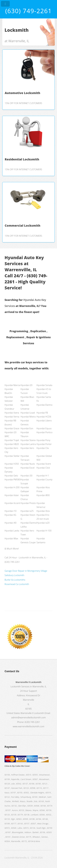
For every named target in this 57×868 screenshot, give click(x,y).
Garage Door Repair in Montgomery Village (26, 571)
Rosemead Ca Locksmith (17, 584)
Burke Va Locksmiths (15, 580)
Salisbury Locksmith (14, 575)
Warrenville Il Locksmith (32, 713)
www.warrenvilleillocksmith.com (29, 726)
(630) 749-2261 (28, 11)
